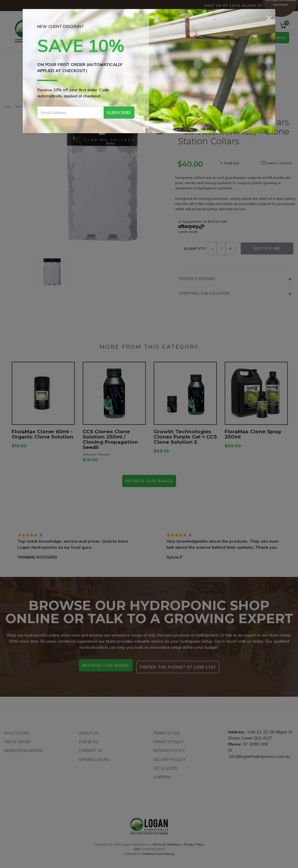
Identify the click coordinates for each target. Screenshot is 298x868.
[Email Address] (71, 113)
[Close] (269, 17)
